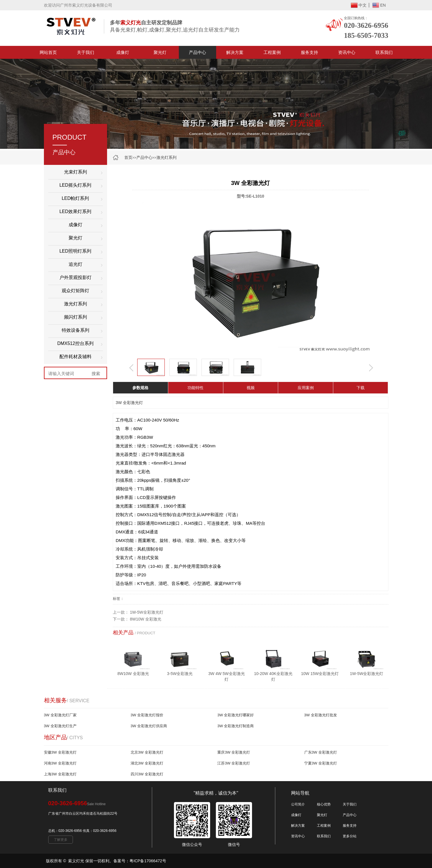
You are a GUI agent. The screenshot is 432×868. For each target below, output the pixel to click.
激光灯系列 (166, 157)
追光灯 (75, 264)
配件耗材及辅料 (75, 357)
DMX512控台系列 (75, 343)
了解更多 (61, 840)
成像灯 (123, 52)
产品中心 (197, 52)
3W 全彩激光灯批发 (321, 715)
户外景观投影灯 (75, 277)
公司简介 (298, 804)
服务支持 (309, 52)
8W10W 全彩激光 (146, 619)
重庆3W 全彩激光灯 (234, 752)
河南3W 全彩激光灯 (60, 763)
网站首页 (48, 52)
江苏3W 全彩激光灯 (234, 763)
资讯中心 (347, 52)
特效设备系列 (75, 330)
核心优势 (324, 804)
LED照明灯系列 (75, 251)
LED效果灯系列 (75, 211)
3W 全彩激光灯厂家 (60, 715)
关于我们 (86, 52)
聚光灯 (160, 52)
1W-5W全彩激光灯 (146, 612)
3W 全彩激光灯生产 (60, 726)
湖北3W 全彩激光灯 (147, 763)
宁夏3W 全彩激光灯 (321, 763)
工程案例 (272, 52)
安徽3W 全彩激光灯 (60, 752)
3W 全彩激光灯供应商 (149, 726)
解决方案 (235, 52)
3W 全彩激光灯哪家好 (236, 715)
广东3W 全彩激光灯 (321, 752)
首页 (128, 157)
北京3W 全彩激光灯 (147, 752)
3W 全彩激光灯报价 (147, 715)
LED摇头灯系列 (75, 185)
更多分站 (350, 836)
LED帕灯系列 (75, 198)
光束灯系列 (75, 172)
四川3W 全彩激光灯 (147, 774)
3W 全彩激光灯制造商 (236, 726)
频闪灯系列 (75, 317)
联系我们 (384, 52)
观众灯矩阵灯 (75, 291)
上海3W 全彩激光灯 (60, 774)
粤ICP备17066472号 (148, 861)
